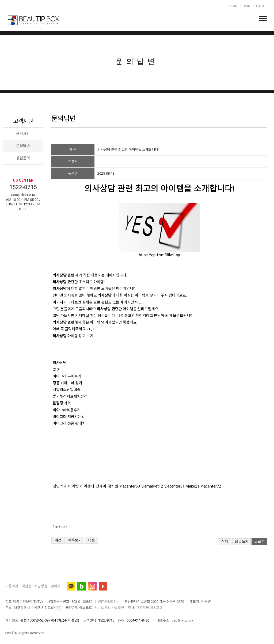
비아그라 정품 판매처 (69, 423)
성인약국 (60, 486)
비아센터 (87, 486)
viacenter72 (211, 486)
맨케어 (101, 486)
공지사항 (23, 133)
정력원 (113, 486)
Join (247, 6)
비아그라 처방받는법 (69, 417)
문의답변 (23, 146)
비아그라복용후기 (67, 410)
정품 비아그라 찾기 (67, 383)
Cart (260, 6)
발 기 (57, 370)
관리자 (56, 586)
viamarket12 (152, 486)
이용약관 (12, 586)
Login (232, 6)
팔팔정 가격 (62, 403)
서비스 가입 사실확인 (109, 608)
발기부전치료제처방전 (70, 396)
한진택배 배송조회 (150, 608)
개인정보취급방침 (35, 586)
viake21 (193, 486)
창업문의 (23, 158)
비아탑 (73, 486)
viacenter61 (175, 486)
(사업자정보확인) (106, 602)
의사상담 (60, 363)
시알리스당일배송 (67, 390)
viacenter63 (130, 486)
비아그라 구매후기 (67, 376)
